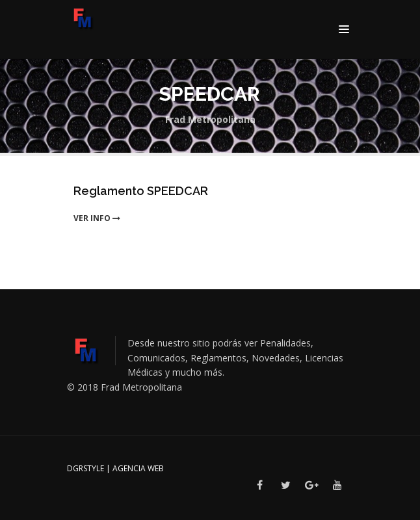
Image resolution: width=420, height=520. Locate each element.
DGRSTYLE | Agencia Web (115, 468)
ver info (97, 218)
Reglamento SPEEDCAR (141, 191)
